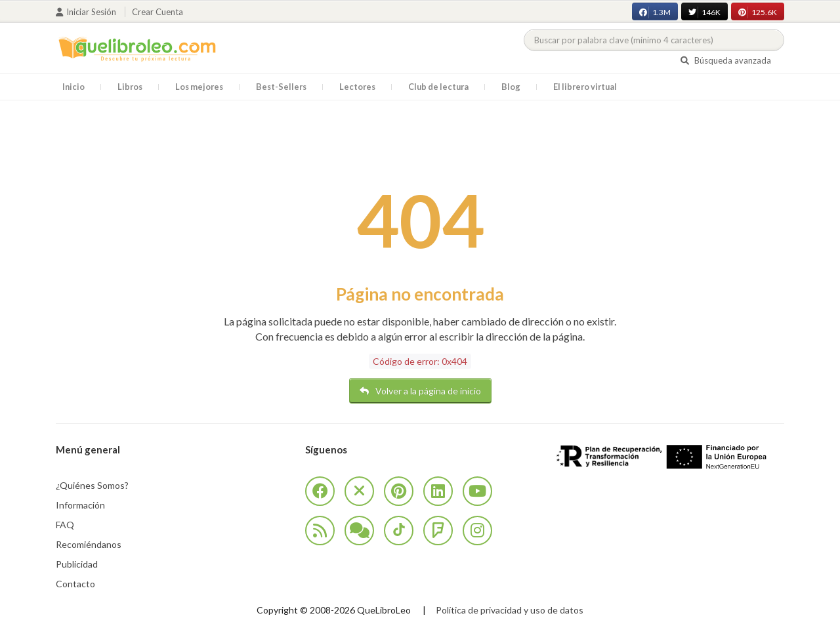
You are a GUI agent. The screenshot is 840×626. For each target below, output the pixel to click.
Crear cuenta (157, 12)
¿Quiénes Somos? (92, 485)
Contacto (75, 584)
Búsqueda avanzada (726, 60)
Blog (511, 87)
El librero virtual (585, 87)
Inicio (73, 87)
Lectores (357, 87)
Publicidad (77, 564)
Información (80, 505)
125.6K (758, 12)
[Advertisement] (420, 140)
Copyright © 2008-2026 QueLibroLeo (334, 610)
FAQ (65, 525)
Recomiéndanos (89, 544)
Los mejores (199, 87)
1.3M (655, 12)
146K (704, 12)
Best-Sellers (281, 87)
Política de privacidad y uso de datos (510, 610)
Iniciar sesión (87, 12)
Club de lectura (438, 87)
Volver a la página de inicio (420, 391)
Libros (130, 87)
